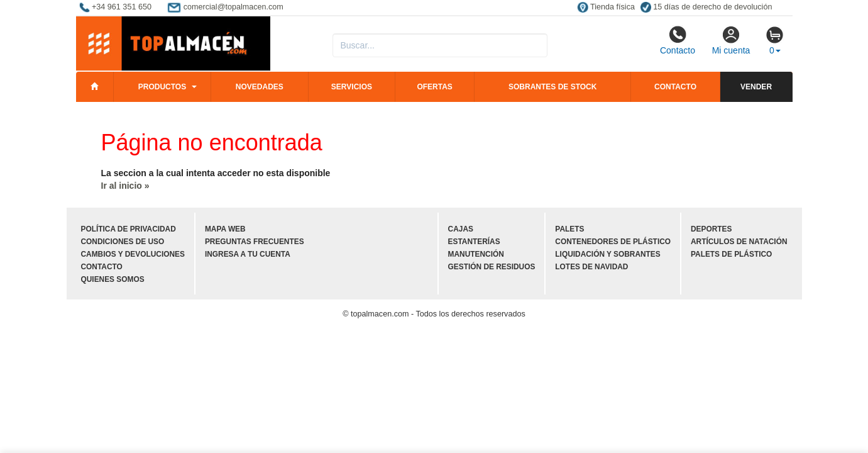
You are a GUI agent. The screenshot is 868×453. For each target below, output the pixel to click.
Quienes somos (113, 279)
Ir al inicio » (125, 186)
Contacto (678, 40)
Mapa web (225, 229)
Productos (162, 87)
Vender (756, 87)
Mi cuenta (731, 40)
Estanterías (474, 242)
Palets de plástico (731, 254)
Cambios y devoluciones (133, 254)
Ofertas (434, 87)
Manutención (476, 254)
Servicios (352, 87)
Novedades (260, 87)
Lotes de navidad (591, 267)
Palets (569, 229)
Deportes (711, 229)
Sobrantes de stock (552, 87)
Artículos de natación (739, 242)
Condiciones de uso (123, 242)
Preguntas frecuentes (255, 242)
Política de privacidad (129, 229)
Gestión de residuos (492, 267)
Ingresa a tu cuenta (248, 254)
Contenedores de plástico (613, 242)
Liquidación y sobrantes (607, 254)
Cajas (461, 229)
